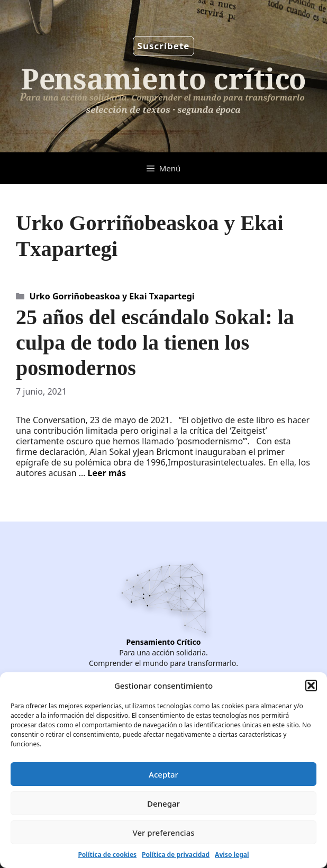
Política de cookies (107, 855)
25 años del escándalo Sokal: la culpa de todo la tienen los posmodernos (155, 342)
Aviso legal (232, 855)
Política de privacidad (176, 855)
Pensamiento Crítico (164, 642)
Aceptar (163, 774)
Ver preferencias (163, 833)
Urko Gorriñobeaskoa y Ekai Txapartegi (112, 296)
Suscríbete (164, 46)
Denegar (163, 803)
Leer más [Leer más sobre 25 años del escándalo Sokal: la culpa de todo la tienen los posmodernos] (107, 473)
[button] (311, 686)
